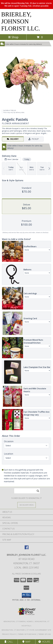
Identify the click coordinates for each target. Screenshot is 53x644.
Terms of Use (45, 634)
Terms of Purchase (27, 634)
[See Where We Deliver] (27, 505)
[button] (26, 595)
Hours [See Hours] (44, 642)
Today (27, 159)
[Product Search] (27, 491)
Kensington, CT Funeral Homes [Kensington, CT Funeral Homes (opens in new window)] (18, 621)
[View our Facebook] (27, 548)
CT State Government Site (39, 630)
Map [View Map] (26, 642)
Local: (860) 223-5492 (27, 568)
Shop (13, 37)
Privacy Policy (9, 634)
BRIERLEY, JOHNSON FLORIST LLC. (21, 21)
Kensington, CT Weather (13, 630)
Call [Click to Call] (9, 642)
